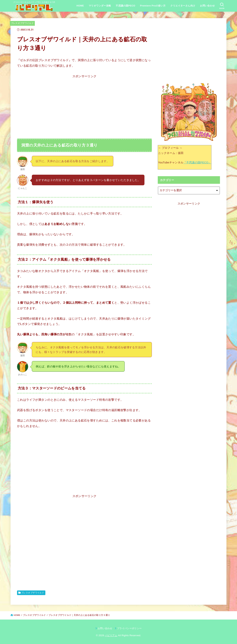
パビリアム (111, 635)
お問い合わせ (207, 6)
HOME (80, 6)
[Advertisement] (84, 105)
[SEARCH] (222, 6)
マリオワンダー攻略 (100, 6)
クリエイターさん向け (183, 6)
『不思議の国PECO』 (197, 162)
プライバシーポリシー (129, 628)
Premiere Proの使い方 (153, 6)
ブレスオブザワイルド (22, 23)
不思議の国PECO (125, 6)
